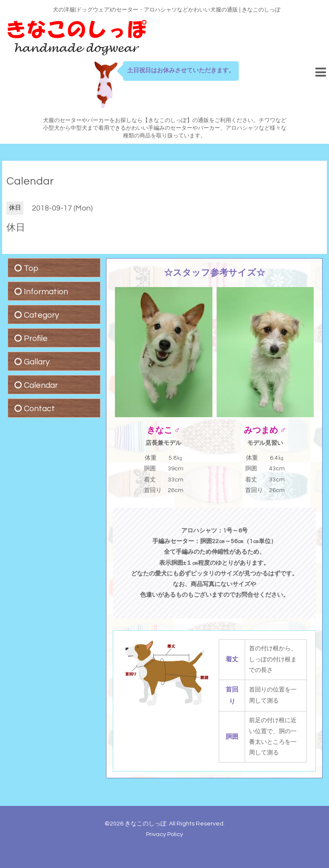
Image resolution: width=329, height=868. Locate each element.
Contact (39, 409)
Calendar (30, 181)
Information (46, 292)
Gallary (37, 362)
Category (41, 315)
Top (31, 268)
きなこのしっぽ (146, 824)
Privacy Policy (164, 834)
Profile (36, 339)
